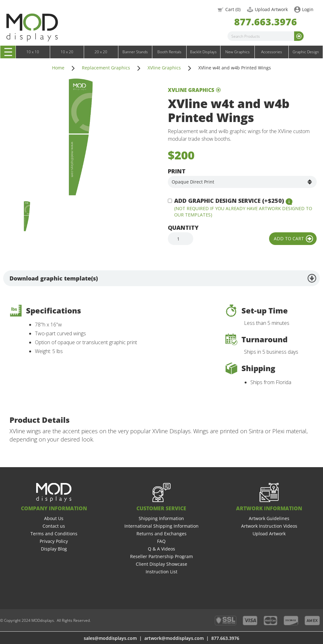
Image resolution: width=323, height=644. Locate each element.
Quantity (183, 228)
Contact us (54, 526)
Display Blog (54, 549)
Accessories (272, 52)
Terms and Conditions (54, 534)
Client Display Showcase (161, 564)
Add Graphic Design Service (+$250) (229, 201)
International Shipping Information (161, 526)
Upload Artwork (271, 9)
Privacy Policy (54, 541)
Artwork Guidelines (269, 518)
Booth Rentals (169, 52)
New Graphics (237, 52)
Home (58, 68)
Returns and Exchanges (161, 534)
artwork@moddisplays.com (174, 638)
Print (177, 171)
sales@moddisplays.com (110, 638)
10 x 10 (33, 52)
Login (308, 9)
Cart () (233, 9)
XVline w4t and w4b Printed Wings (235, 68)
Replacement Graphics (106, 68)
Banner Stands (135, 52)
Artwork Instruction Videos (269, 526)
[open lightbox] (81, 137)
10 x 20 (67, 52)
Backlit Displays (203, 52)
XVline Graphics (164, 68)
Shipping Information (161, 518)
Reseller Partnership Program (161, 556)
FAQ (161, 541)
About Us (54, 518)
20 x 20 (101, 52)
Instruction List (161, 572)
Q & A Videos (161, 549)
